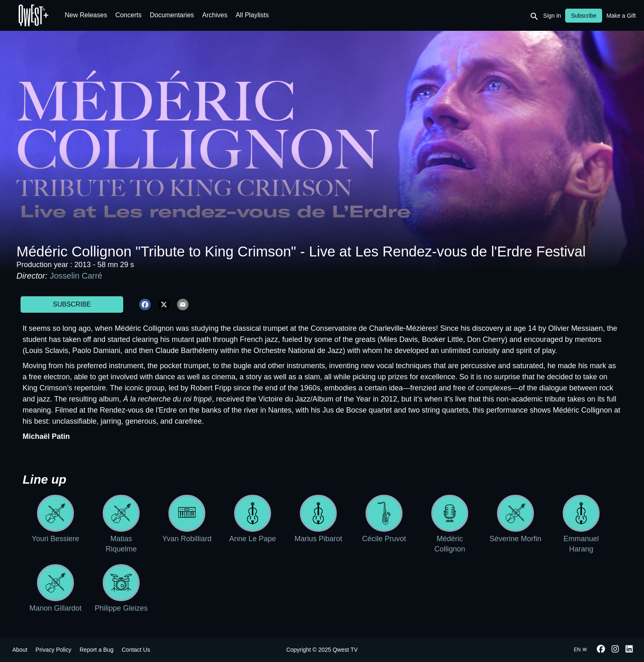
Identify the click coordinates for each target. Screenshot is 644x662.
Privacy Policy (54, 650)
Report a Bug (97, 650)
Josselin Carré (76, 276)
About (20, 650)
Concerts (129, 15)
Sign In (552, 16)
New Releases (86, 15)
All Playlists (252, 15)
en (581, 650)
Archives (215, 15)
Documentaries (172, 15)
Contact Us (136, 650)
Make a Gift (621, 16)
